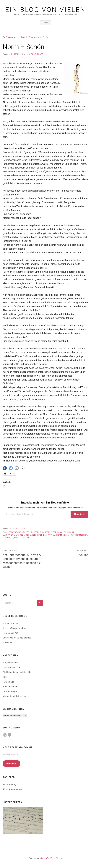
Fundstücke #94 (10, 633)
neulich (68, 553)
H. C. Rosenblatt (34, 54)
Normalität (69, 535)
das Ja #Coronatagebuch (15, 628)
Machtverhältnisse (13, 535)
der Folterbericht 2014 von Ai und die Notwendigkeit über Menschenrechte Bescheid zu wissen (23, 558)
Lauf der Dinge (18, 529)
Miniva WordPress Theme (51, 858)
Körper (26, 532)
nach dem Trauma (47, 535)
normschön (81, 535)
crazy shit (7, 643)
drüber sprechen (11, 623)
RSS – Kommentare (12, 789)
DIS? (5, 677)
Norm (59, 535)
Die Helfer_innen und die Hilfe (17, 672)
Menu (47, 23)
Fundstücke (8, 682)
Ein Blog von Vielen (45, 10)
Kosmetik (62, 532)
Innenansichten (10, 687)
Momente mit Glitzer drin (15, 696)
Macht (71, 532)
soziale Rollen (22, 538)
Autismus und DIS (11, 668)
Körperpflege (49, 532)
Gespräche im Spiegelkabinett (17, 638)
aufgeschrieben (10, 663)
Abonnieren (79, 514)
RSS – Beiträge (10, 785)
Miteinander (30, 535)
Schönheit (8, 538)
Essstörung (15, 532)
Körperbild (36, 532)
